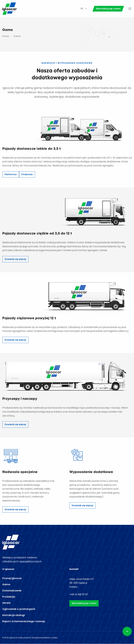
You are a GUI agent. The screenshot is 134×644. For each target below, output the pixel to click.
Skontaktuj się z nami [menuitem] (108, 9)
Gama (6, 584)
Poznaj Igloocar (12, 578)
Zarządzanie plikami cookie (44, 638)
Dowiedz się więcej (15, 259)
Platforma (11, 174)
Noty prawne (25, 638)
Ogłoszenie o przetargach (19, 609)
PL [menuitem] (82, 9)
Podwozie (27, 174)
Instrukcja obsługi (13, 615)
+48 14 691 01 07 (79, 594)
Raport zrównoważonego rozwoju (24, 621)
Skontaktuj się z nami (84, 603)
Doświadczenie (12, 591)
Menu (130, 9)
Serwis (6, 603)
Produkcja (9, 597)
